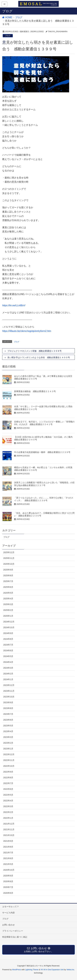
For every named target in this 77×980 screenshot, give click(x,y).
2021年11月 (9, 829)
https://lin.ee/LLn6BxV (14, 305)
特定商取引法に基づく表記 (15, 937)
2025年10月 (9, 564)
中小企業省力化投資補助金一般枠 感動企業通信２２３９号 (42, 452)
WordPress (17, 970)
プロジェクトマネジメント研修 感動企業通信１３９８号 (34, 351)
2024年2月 (8, 674)
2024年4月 (8, 662)
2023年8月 (8, 708)
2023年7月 (8, 714)
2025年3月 (8, 604)
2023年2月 (8, 743)
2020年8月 (8, 881)
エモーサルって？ (11, 907)
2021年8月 (8, 847)
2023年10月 (9, 697)
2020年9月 (8, 876)
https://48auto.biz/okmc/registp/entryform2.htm (27, 331)
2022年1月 (8, 818)
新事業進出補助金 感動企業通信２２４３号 (35, 391)
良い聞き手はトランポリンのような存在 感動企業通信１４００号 (39, 357)
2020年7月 (8, 887)
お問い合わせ (8, 925)
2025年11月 (9, 558)
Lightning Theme (32, 970)
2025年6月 (8, 587)
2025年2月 (8, 610)
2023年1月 (8, 749)
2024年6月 (8, 651)
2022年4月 (8, 801)
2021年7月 (8, 853)
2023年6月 (8, 720)
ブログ (8, 36)
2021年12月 (9, 824)
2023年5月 (8, 726)
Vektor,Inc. (71, 970)
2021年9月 (8, 841)
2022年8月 (8, 778)
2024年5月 (8, 656)
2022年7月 (8, 783)
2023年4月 (8, 731)
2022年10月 (9, 766)
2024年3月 (8, 668)
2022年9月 (8, 772)
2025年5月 (8, 593)
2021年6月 (8, 858)
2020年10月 (9, 870)
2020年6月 (8, 893)
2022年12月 (9, 754)
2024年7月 (8, 645)
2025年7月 (8, 581)
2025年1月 (8, 616)
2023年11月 (9, 691)
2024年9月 (8, 633)
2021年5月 (8, 864)
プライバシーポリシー (13, 931)
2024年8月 (8, 639)
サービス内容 (8, 913)
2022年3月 (8, 806)
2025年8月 (8, 575)
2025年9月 (8, 570)
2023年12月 (9, 685)
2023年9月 (8, 702)
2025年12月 (9, 552)
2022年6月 (8, 789)
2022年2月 (8, 812)
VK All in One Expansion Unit (52, 970)
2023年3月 (8, 737)
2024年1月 (8, 679)
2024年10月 (9, 627)
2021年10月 (9, 835)
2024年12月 (9, 622)
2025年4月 (8, 599)
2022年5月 (8, 795)
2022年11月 (9, 760)
